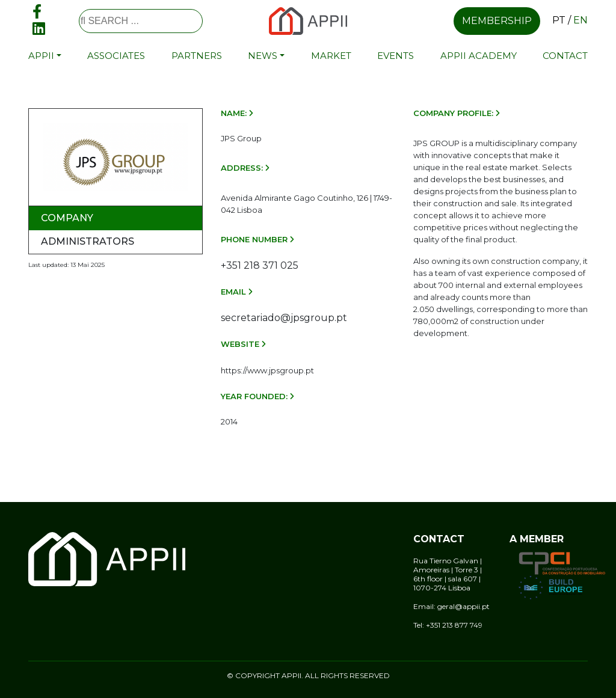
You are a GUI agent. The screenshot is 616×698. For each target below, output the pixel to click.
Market (331, 56)
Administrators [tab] (88, 241)
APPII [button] (41, 56)
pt (559, 20)
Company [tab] (67, 218)
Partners (197, 56)
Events (396, 56)
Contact (565, 56)
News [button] (263, 56)
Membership (497, 21)
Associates (116, 56)
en (581, 20)
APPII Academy (479, 56)
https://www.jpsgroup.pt (267, 370)
